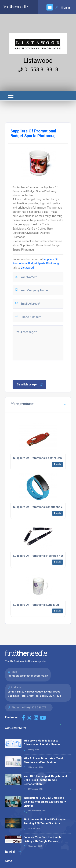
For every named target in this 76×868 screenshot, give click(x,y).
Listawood (38, 61)
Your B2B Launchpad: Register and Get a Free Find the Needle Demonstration (45, 780)
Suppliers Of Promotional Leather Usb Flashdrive (44, 458)
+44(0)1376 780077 (34, 708)
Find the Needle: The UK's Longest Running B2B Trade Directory (45, 822)
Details (57, 464)
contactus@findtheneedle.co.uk (28, 676)
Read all (13, 852)
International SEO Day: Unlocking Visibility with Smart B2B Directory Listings (45, 802)
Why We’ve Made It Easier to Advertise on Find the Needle (42, 743)
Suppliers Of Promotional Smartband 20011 (41, 507)
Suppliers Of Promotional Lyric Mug (36, 605)
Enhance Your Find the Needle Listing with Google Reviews (43, 839)
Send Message (30, 385)
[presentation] (39, 370)
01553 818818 (38, 69)
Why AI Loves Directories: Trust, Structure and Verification (44, 760)
